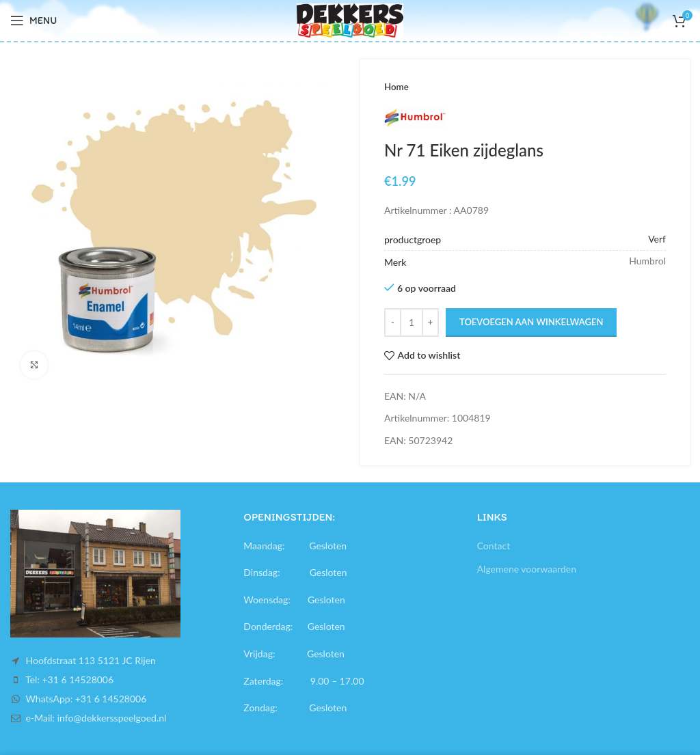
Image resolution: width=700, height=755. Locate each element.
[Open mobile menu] (33, 20)
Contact (494, 546)
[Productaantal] (412, 322)
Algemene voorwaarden (527, 569)
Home (396, 87)
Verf (657, 239)
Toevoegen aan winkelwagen (531, 322)
